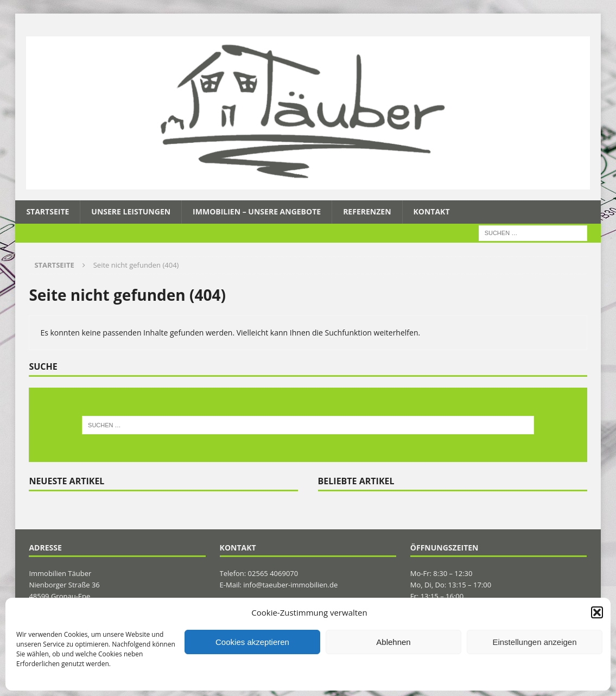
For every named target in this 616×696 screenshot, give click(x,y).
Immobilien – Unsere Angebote (257, 211)
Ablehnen (393, 642)
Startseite (47, 211)
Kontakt (432, 211)
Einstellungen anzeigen (534, 642)
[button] (597, 612)
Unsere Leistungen (131, 211)
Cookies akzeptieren (252, 642)
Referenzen (367, 211)
